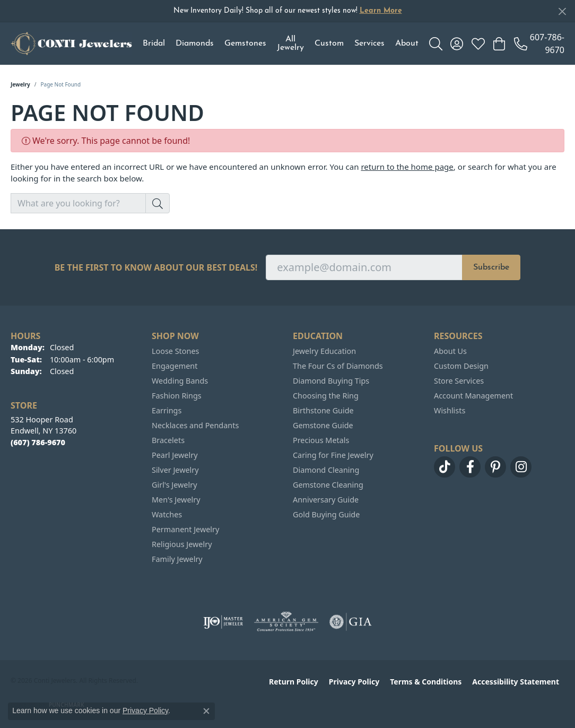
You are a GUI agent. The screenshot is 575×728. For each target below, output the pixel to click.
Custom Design (461, 366)
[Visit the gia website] (351, 622)
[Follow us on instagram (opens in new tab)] (521, 467)
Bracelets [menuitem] (168, 440)
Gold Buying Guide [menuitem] (326, 514)
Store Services (459, 381)
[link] (539, 44)
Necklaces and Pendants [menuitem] (195, 425)
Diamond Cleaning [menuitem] (326, 470)
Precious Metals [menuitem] (321, 440)
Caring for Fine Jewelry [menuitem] (333, 455)
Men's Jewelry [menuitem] (176, 500)
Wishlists (450, 410)
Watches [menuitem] (167, 514)
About (407, 44)
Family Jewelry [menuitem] (177, 559)
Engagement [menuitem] (175, 366)
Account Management (473, 396)
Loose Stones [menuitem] (175, 351)
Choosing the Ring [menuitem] (326, 396)
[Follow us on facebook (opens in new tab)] (470, 467)
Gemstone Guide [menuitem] (323, 425)
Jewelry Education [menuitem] (324, 351)
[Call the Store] (38, 442)
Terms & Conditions (426, 682)
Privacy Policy (354, 682)
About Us (450, 351)
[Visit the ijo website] (223, 622)
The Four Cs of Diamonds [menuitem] (338, 366)
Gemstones (245, 44)
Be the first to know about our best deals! (156, 268)
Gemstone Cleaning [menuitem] (328, 485)
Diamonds (195, 44)
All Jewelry (290, 44)
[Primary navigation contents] (281, 44)
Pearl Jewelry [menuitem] (175, 455)
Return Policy (294, 682)
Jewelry (20, 84)
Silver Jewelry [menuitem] (175, 470)
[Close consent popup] (206, 711)
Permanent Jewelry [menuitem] (185, 529)
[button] (436, 44)
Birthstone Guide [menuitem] (323, 410)
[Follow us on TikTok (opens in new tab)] (445, 467)
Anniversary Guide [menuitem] (326, 500)
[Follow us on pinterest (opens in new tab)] (495, 467)
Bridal (154, 44)
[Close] (562, 11)
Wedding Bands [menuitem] (180, 381)
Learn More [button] (381, 11)
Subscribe (491, 267)
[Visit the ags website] (286, 622)
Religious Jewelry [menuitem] (182, 544)
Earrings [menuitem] (167, 410)
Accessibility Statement (516, 682)
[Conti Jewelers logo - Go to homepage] (71, 44)
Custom (329, 44)
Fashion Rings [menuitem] (177, 396)
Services (369, 44)
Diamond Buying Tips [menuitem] (331, 381)
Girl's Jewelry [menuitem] (174, 485)
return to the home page (407, 167)
